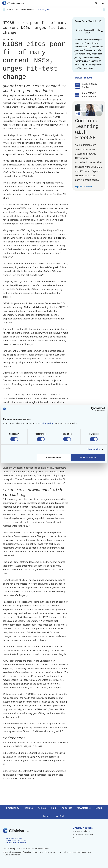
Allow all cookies (88, 457)
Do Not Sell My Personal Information (17, 852)
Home (6, 10)
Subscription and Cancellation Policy (77, 852)
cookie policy (46, 423)
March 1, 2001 (40, 10)
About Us (67, 808)
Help (54, 808)
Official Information (12, 855)
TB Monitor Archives (21, 10)
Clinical (42, 808)
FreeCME (60, 816)
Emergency (12, 808)
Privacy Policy (38, 852)
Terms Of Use (51, 852)
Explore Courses (84, 186)
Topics (47, 816)
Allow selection (53, 457)
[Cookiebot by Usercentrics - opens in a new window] (93, 409)
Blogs (99, 808)
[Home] (13, 3)
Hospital (29, 808)
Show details (93, 449)
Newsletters (84, 808)
